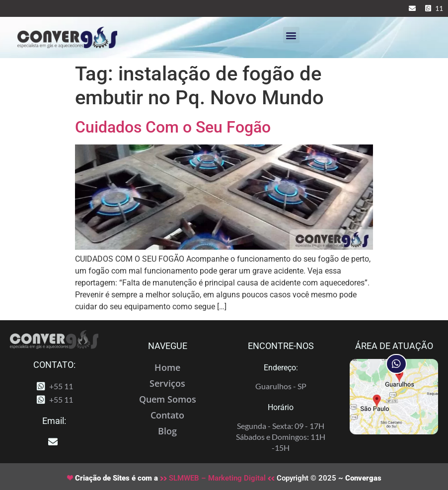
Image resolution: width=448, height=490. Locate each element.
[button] (291, 35)
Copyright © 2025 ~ (328, 478)
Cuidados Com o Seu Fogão (173, 127)
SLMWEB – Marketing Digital (217, 478)
